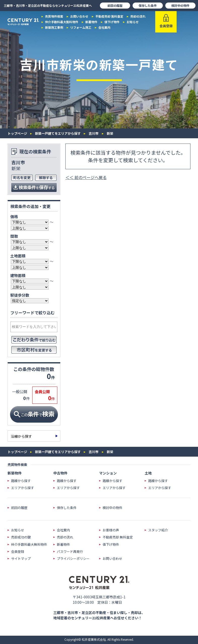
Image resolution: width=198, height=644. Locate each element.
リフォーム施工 (81, 27)
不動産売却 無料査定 (109, 16)
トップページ (17, 133)
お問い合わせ (79, 16)
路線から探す (21, 481)
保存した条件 (148, 5)
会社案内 (104, 27)
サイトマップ (21, 559)
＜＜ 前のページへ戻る (86, 177)
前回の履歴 (115, 5)
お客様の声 (111, 530)
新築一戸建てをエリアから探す (58, 133)
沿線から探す (21, 436)
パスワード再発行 (70, 552)
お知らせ (133, 22)
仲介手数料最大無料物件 (62, 22)
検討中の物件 (180, 5)
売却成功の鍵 (21, 537)
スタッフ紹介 (158, 530)
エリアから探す (23, 488)
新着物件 (91, 22)
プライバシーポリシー (73, 559)
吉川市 (93, 133)
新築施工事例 (54, 27)
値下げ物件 (112, 22)
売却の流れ (138, 16)
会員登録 (18, 552)
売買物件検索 (54, 16)
